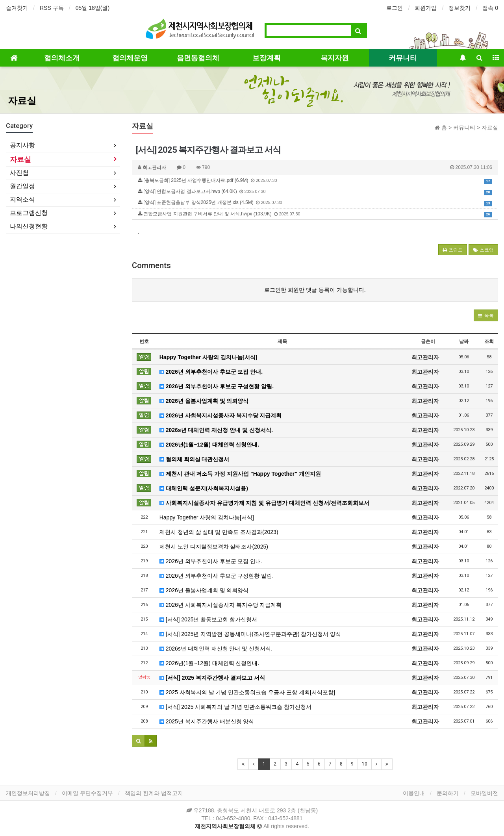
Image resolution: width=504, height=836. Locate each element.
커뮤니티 (403, 58)
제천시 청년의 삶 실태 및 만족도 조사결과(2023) (219, 532)
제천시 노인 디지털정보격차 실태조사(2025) (214, 547)
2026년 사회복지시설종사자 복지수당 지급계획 (221, 415)
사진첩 (19, 173)
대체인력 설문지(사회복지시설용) (204, 488)
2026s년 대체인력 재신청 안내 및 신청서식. (216, 430)
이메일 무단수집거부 (87, 793)
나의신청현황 (29, 226)
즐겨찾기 (17, 8)
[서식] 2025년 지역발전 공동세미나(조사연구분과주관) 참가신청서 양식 (250, 634)
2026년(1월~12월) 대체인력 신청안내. (209, 445)
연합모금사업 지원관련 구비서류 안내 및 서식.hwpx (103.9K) (315, 214)
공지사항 (22, 145)
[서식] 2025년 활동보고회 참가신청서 (208, 619)
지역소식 (22, 199)
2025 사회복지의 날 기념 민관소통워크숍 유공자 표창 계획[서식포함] (247, 692)
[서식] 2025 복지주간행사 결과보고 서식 (212, 678)
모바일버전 (484, 793)
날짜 (464, 341)
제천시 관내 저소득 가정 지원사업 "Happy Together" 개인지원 (240, 474)
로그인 (395, 8)
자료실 (22, 101)
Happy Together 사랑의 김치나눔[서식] (208, 357)
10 (365, 764)
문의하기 (448, 793)
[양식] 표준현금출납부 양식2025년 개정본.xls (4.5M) (315, 203)
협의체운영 (130, 58)
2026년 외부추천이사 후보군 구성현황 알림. (217, 386)
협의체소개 (62, 58)
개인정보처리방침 (28, 793)
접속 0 (490, 8)
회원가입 (426, 8)
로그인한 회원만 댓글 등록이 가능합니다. (315, 290)
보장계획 (267, 58)
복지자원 (335, 58)
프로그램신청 (29, 213)
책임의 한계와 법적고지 (154, 793)
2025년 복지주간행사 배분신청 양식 (207, 721)
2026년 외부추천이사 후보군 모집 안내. (211, 372)
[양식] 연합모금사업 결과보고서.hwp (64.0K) (315, 192)
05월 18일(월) (93, 8)
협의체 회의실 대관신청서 (195, 459)
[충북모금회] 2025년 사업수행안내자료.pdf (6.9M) (315, 181)
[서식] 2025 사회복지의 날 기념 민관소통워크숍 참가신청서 (235, 707)
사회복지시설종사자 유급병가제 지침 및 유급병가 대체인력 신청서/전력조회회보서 (264, 503)
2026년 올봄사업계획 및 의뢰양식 (204, 401)
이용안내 (414, 793)
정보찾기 (460, 8)
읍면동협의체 (198, 58)
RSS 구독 (52, 8)
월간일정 (22, 186)
